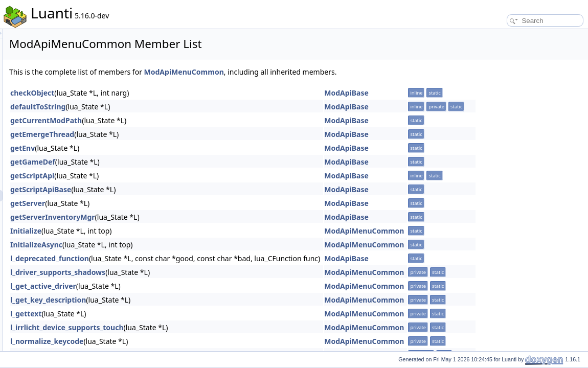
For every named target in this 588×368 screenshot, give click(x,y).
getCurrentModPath (174, 120)
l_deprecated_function (177, 258)
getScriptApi (160, 176)
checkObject (160, 93)
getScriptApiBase (168, 189)
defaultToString (166, 107)
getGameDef (161, 162)
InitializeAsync (164, 245)
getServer (155, 203)
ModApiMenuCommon (312, 72)
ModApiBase (474, 93)
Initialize (154, 231)
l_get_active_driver (171, 286)
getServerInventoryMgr (180, 217)
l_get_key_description (176, 300)
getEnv (150, 148)
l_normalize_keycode (175, 341)
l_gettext (154, 314)
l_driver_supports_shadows (186, 272)
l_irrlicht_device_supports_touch (195, 327)
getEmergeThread (170, 134)
